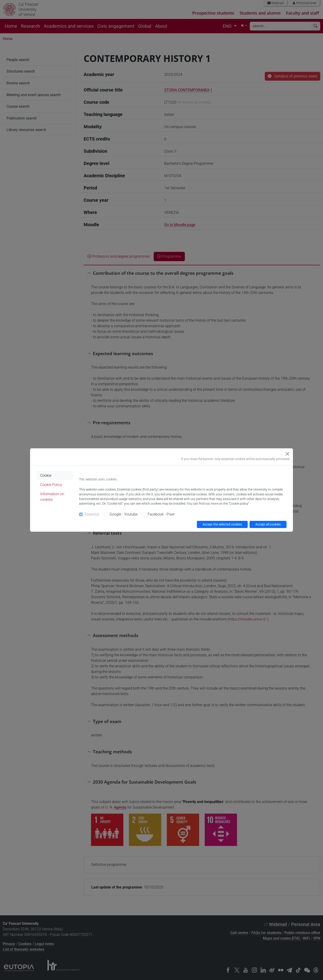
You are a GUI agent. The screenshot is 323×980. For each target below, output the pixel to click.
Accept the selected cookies (222, 524)
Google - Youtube (123, 514)
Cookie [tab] (46, 475)
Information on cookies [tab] (52, 497)
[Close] (287, 454)
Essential (92, 514)
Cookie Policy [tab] (51, 485)
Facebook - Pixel (161, 514)
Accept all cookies (268, 524)
